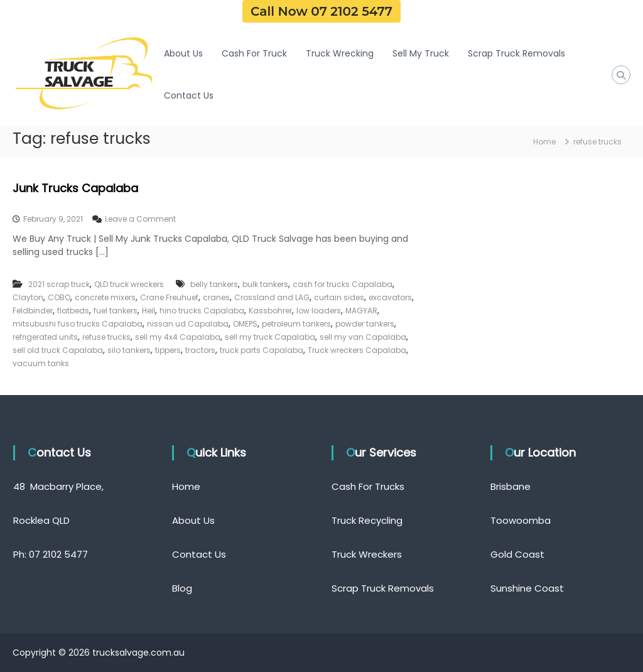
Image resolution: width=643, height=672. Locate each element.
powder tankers (365, 324)
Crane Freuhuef (169, 297)
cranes (216, 297)
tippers (168, 350)
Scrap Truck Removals (516, 53)
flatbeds (73, 311)
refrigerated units (45, 337)
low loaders (319, 311)
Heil (149, 311)
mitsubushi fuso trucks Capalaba (78, 324)
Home (186, 486)
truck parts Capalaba (262, 350)
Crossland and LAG (272, 297)
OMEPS (245, 324)
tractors (200, 350)
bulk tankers (265, 284)
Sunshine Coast (527, 588)
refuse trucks (106, 337)
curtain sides (339, 297)
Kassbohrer (270, 311)
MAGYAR (361, 311)
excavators (390, 297)
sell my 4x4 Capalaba (178, 337)
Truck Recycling (367, 520)
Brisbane (511, 486)
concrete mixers (105, 297)
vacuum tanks (41, 363)
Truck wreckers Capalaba (357, 350)
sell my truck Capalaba (270, 337)
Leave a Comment (140, 219)
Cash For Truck (254, 53)
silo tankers (129, 350)
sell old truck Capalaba (58, 350)
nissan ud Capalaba (188, 324)
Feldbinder (33, 311)
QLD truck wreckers (129, 284)
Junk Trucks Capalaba (75, 188)
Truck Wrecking (340, 53)
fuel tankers (116, 311)
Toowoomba (521, 520)
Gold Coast (517, 554)
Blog (182, 588)
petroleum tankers (296, 324)
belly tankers (214, 284)
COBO (59, 297)
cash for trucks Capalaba (343, 284)
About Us (183, 53)
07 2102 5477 (58, 554)
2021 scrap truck (59, 284)
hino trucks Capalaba (202, 311)
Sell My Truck (421, 53)
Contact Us (189, 95)
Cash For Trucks (368, 486)
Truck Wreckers (367, 554)
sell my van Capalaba (363, 337)
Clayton (28, 297)
